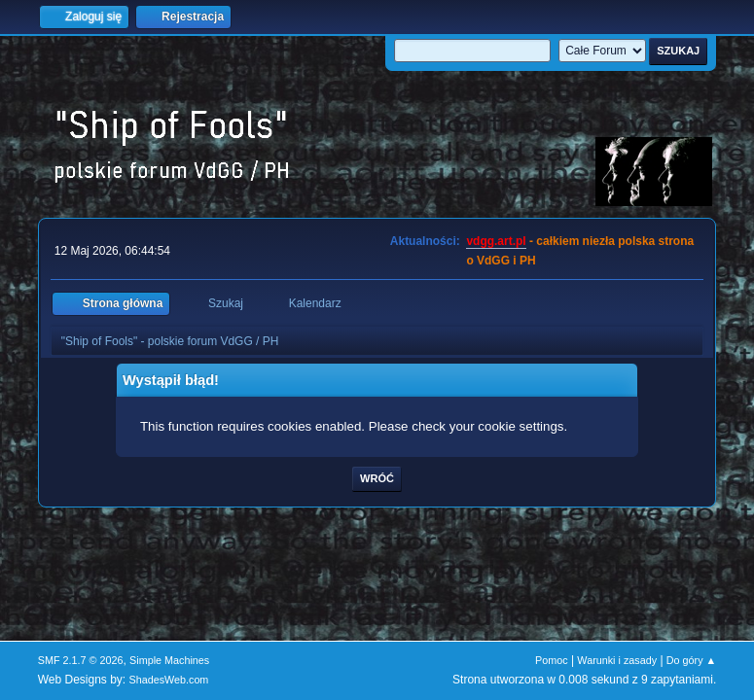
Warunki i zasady (617, 660)
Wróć (377, 478)
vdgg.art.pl (496, 241)
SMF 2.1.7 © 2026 (81, 660)
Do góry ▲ (691, 660)
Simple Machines (169, 660)
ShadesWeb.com (168, 680)
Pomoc (552, 660)
